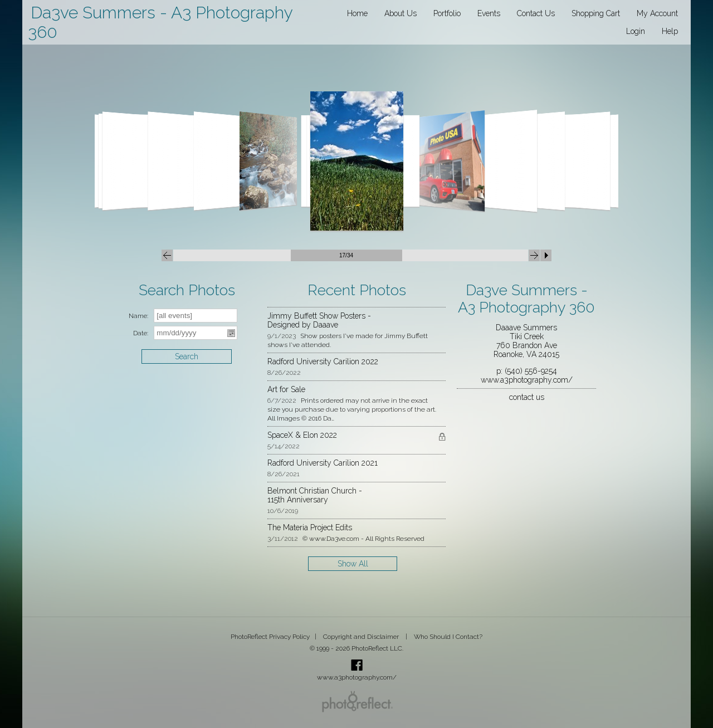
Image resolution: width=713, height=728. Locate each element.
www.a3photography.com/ (527, 380)
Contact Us (536, 13)
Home (357, 13)
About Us (401, 13)
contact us (527, 397)
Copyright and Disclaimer (362, 637)
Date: (141, 333)
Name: (138, 316)
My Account (657, 13)
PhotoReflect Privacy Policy (270, 637)
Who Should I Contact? (448, 637)
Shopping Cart (596, 13)
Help (670, 31)
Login (636, 31)
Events (489, 13)
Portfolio (447, 13)
